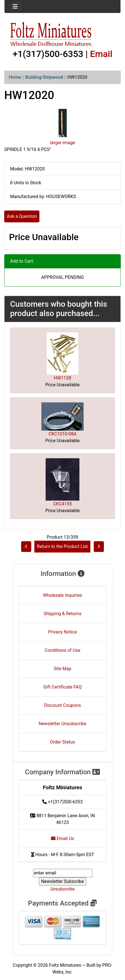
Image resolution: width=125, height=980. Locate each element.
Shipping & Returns (63, 614)
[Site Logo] (62, 34)
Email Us (62, 838)
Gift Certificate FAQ (62, 687)
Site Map (63, 669)
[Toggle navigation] (15, 6)
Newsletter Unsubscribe (62, 724)
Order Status (63, 742)
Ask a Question (22, 216)
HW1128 (62, 378)
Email (101, 54)
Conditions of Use (62, 650)
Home (15, 77)
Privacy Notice (62, 632)
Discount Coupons (63, 705)
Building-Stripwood (44, 77)
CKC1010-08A (62, 434)
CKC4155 (63, 504)
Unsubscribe (62, 889)
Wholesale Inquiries (63, 595)
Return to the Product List (62, 546)
